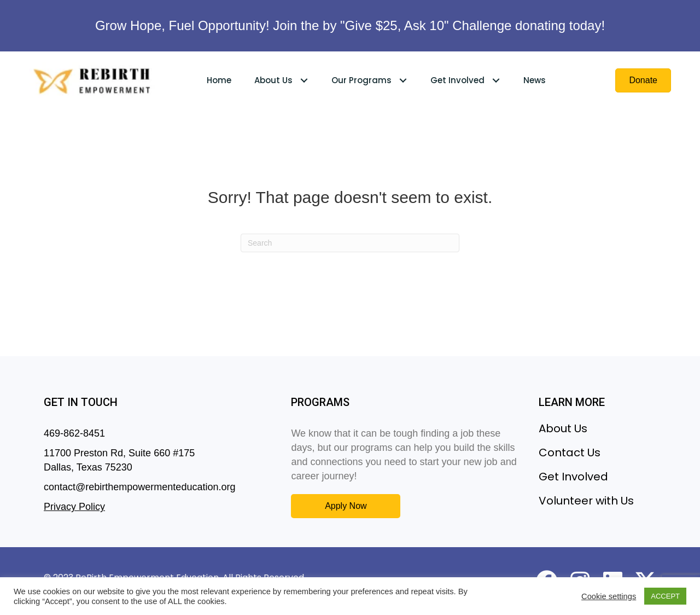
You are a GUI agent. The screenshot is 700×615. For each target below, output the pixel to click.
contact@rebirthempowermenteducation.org (139, 487)
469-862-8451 (74, 433)
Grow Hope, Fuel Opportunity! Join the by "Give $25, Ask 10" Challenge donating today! (350, 25)
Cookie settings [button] (609, 596)
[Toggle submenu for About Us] (304, 80)
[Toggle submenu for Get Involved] (496, 80)
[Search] (350, 243)
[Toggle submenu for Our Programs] (403, 80)
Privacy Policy (74, 507)
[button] (346, 506)
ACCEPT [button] (665, 596)
